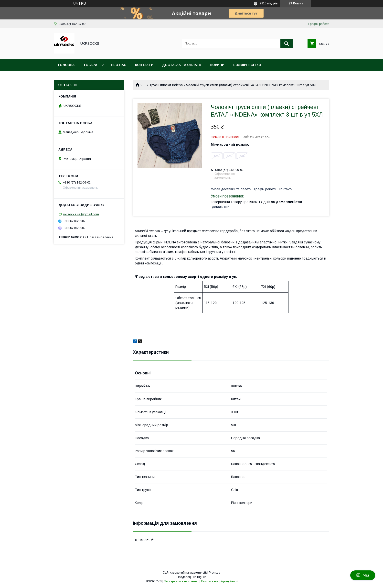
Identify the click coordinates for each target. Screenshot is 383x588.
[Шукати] (287, 44)
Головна (66, 65)
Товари (90, 65)
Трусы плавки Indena (166, 85)
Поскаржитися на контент (181, 581)
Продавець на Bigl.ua (191, 577)
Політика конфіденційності (220, 581)
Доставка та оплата (182, 65)
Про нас (119, 65)
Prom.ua (215, 573)
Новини (217, 65)
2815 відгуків (269, 3)
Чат (363, 575)
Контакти (144, 65)
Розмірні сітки (247, 65)
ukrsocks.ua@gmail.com (81, 214)
